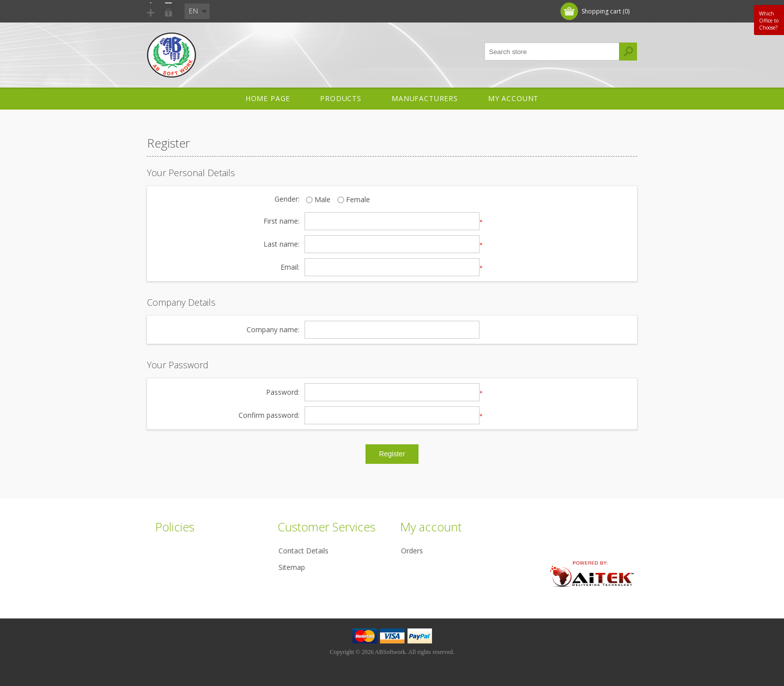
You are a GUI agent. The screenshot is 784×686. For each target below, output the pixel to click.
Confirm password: (269, 416)
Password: (283, 393)
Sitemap (292, 567)
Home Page (268, 98)
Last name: (281, 244)
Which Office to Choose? (769, 21)
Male (318, 200)
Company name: (273, 330)
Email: (290, 267)
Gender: (287, 199)
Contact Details (303, 551)
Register (170, 11)
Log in (211, 11)
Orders (412, 551)
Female (351, 200)
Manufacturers (425, 98)
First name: (281, 221)
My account (513, 98)
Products (341, 98)
